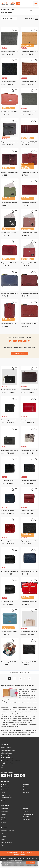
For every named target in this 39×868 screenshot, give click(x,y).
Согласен (31, 862)
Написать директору (8, 750)
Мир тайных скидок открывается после (17, 859)
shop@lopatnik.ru (7, 763)
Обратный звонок (7, 753)
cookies (19, 861)
